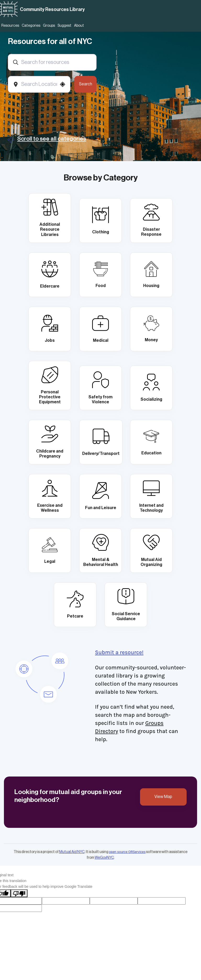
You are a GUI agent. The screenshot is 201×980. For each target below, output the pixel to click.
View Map (163, 797)
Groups (49, 26)
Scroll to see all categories (52, 139)
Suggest (65, 26)
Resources (10, 26)
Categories (31, 26)
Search (86, 84)
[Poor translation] (19, 893)
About (79, 26)
